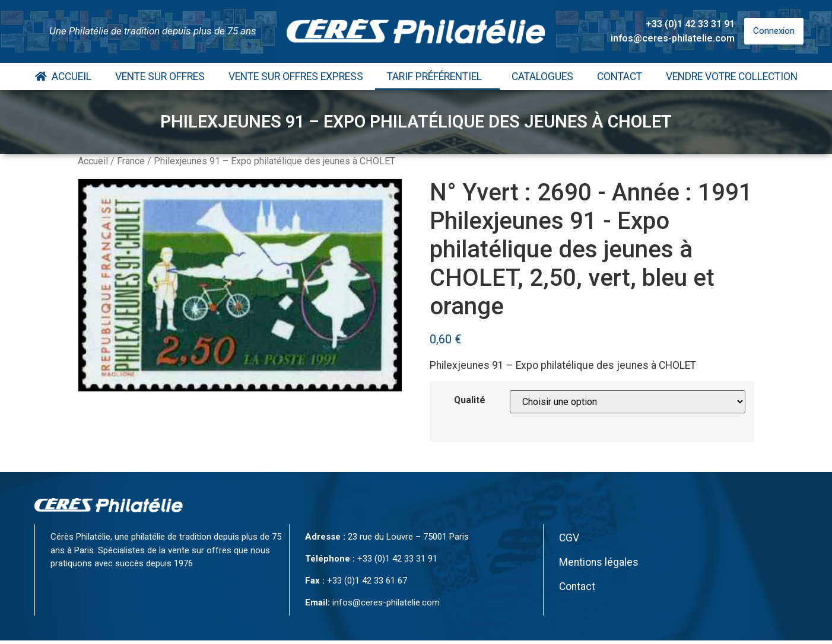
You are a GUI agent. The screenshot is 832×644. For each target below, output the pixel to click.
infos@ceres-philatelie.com (673, 38)
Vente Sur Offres (160, 76)
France (131, 161)
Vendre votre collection (732, 76)
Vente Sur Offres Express (296, 76)
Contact (620, 76)
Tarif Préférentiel (437, 76)
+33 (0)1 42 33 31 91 (690, 24)
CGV (569, 538)
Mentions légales (599, 562)
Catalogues (542, 76)
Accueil (63, 76)
